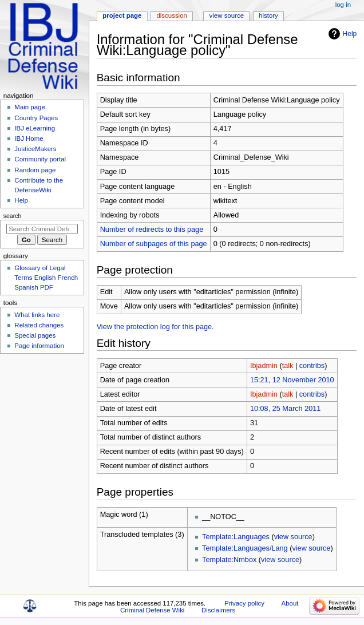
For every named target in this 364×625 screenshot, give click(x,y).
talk (288, 366)
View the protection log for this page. (155, 327)
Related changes (39, 325)
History (268, 15)
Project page (122, 15)
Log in (343, 5)
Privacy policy (244, 603)
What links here (37, 315)
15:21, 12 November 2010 (292, 380)
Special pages (35, 335)
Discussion (171, 15)
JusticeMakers (35, 149)
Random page (35, 170)
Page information (39, 346)
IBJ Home (29, 139)
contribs (312, 366)
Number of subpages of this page (154, 244)
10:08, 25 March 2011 (285, 409)
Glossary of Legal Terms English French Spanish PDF (46, 278)
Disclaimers (218, 610)
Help (350, 34)
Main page (30, 107)
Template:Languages (236, 537)
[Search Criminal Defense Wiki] (42, 229)
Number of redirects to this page (152, 230)
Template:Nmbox (229, 560)
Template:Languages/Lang (245, 548)
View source (227, 15)
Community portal (40, 159)
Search (13, 216)
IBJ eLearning (35, 128)
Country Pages (36, 118)
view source (293, 537)
